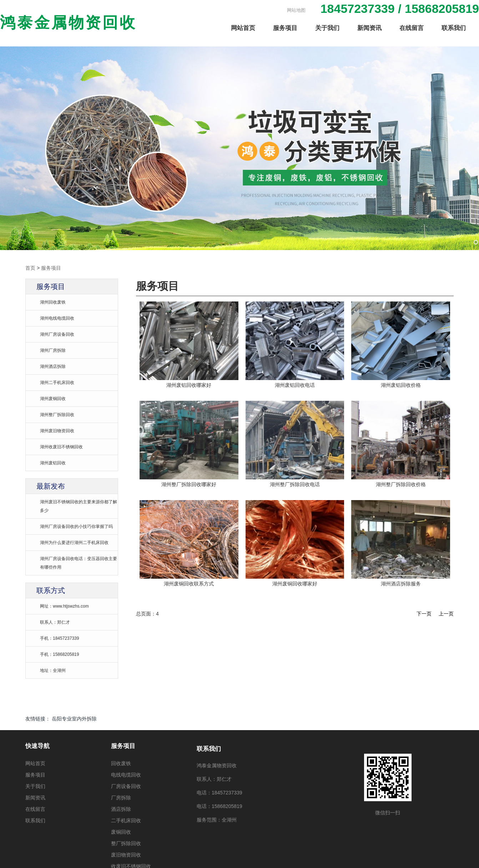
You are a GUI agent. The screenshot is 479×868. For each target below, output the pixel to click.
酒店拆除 (121, 809)
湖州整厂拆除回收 (57, 415)
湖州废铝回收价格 (401, 385)
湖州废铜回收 (53, 399)
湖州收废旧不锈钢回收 (61, 447)
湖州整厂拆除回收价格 (401, 484)
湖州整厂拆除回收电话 (295, 484)
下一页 (424, 613)
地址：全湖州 (53, 670)
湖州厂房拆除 (53, 350)
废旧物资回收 (126, 855)
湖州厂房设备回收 (57, 334)
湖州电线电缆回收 (57, 318)
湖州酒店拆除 (53, 366)
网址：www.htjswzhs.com (64, 606)
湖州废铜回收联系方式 (189, 583)
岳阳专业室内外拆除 (74, 719)
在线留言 (412, 28)
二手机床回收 (126, 820)
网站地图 (296, 10)
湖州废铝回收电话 (295, 385)
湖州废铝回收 (53, 463)
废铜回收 (121, 832)
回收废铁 (121, 763)
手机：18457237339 (59, 638)
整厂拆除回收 (126, 843)
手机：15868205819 (59, 654)
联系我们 (454, 28)
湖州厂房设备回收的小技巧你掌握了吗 (76, 527)
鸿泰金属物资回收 (69, 23)
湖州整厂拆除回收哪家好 (189, 484)
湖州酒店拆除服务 (401, 583)
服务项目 (285, 28)
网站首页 (243, 28)
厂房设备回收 (126, 786)
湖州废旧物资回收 (57, 431)
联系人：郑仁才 (55, 622)
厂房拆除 (121, 798)
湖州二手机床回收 (57, 383)
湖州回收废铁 (53, 302)
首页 (30, 268)
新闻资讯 (369, 28)
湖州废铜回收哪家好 (295, 583)
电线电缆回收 (126, 775)
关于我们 (327, 28)
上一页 (446, 613)
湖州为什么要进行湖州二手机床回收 (74, 543)
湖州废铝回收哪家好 (189, 385)
